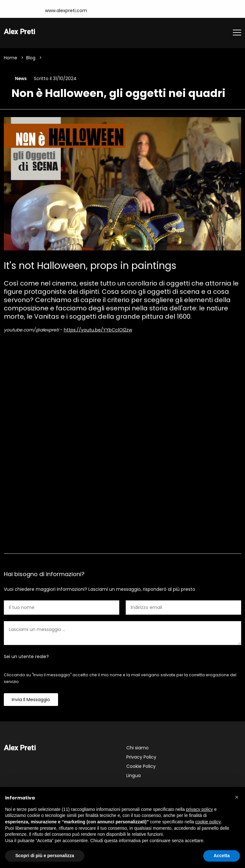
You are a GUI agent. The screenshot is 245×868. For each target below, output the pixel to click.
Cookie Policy (141, 767)
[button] (237, 797)
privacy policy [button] (199, 809)
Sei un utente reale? (26, 657)
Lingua (134, 776)
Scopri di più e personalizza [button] (45, 856)
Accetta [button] (222, 856)
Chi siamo (137, 748)
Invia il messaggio (31, 700)
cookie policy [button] (208, 822)
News (20, 79)
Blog (31, 58)
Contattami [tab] (122, 543)
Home (11, 58)
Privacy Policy (141, 758)
